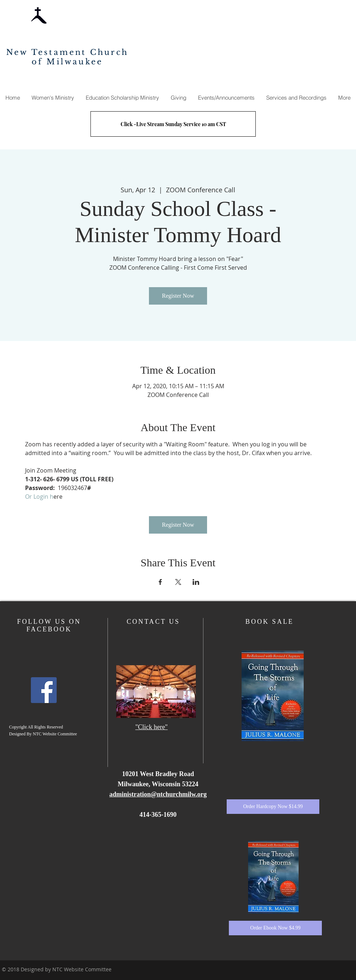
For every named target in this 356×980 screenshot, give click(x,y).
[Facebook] (44, 690)
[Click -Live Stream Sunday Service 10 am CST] (173, 124)
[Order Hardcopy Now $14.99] (273, 807)
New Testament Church (67, 52)
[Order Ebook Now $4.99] (275, 928)
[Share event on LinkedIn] (196, 582)
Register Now (178, 296)
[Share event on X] (178, 582)
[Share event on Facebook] (160, 582)
